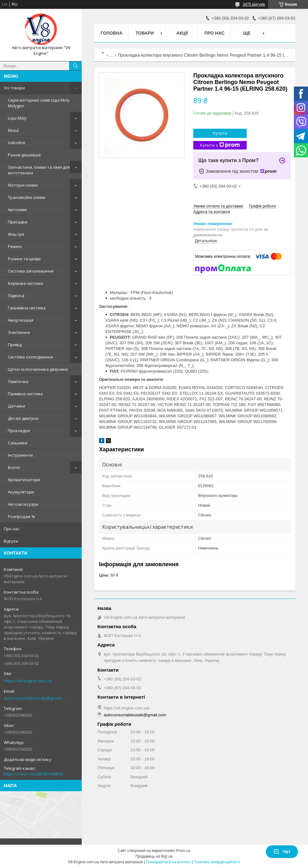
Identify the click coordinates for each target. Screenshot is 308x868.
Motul (13, 130)
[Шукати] (75, 66)
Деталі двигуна (23, 418)
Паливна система (25, 394)
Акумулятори (21, 492)
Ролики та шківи (24, 259)
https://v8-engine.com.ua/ (28, 681)
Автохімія (17, 210)
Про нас (12, 529)
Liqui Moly (17, 118)
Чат (282, 852)
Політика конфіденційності (217, 862)
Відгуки (11, 541)
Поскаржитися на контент (168, 862)
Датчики (16, 406)
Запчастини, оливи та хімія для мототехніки (39, 170)
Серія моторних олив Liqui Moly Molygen (39, 103)
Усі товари (14, 88)
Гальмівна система (27, 308)
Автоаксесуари (23, 504)
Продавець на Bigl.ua (154, 856)
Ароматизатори (24, 480)
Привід (15, 345)
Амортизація (21, 320)
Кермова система (25, 283)
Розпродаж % (21, 516)
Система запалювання (31, 271)
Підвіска (16, 296)
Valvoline (17, 143)
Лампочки (18, 381)
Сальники (18, 443)
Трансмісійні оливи (27, 197)
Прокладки (19, 431)
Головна (111, 33)
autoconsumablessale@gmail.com (36, 698)
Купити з (220, 145)
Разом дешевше (24, 155)
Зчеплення (19, 332)
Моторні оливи (23, 185)
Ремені (15, 246)
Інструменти (20, 455)
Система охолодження (30, 357)
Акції (182, 33)
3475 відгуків (254, 4)
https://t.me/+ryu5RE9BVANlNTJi (33, 774)
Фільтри (16, 234)
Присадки (18, 222)
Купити (220, 133)
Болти (14, 467)
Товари (145, 33)
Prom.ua (183, 851)
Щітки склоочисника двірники (38, 369)
